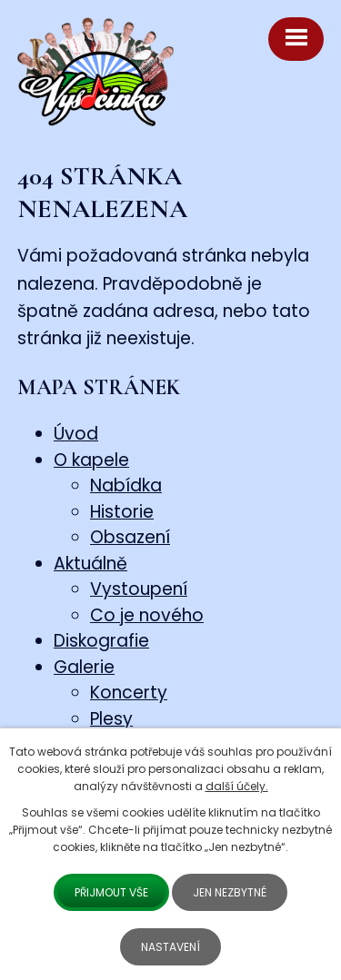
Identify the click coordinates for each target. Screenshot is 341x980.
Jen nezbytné (230, 892)
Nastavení (170, 947)
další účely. (237, 786)
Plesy (111, 719)
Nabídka (126, 485)
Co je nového (147, 615)
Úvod (76, 434)
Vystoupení (139, 589)
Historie (122, 512)
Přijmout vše (111, 892)
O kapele (91, 460)
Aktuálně (90, 564)
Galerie (84, 667)
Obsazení (130, 537)
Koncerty (129, 693)
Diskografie (101, 641)
